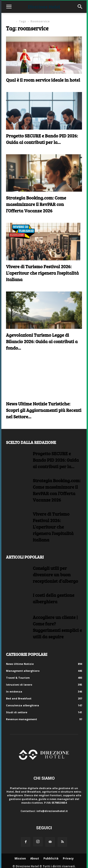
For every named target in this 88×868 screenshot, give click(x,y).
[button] (9, 7)
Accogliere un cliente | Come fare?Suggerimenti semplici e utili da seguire (57, 627)
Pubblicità (51, 858)
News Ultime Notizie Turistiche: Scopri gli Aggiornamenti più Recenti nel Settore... (44, 410)
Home (10, 21)
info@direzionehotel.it (52, 811)
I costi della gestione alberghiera (54, 598)
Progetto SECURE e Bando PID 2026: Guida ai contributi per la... (42, 139)
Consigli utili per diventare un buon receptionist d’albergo (55, 574)
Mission (20, 858)
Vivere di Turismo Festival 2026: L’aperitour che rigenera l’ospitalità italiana (42, 273)
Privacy (68, 858)
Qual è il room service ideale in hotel (43, 80)
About (35, 858)
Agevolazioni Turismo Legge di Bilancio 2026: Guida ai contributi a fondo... (42, 341)
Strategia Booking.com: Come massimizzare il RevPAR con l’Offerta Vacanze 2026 (36, 204)
